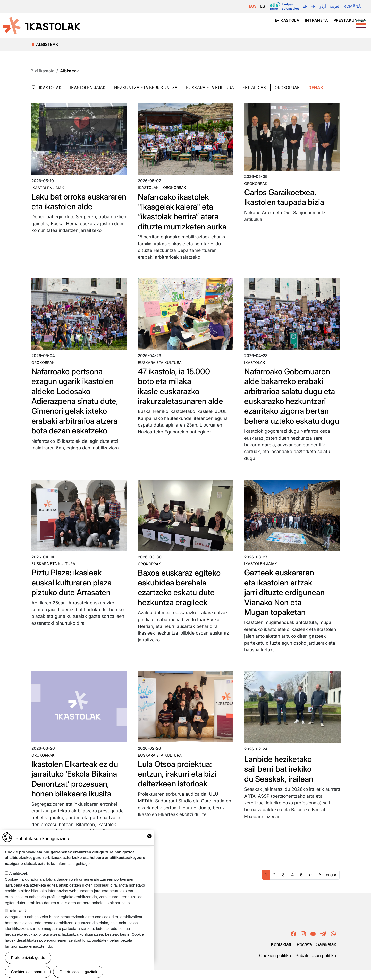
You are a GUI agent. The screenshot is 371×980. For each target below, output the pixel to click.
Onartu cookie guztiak (78, 972)
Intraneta (316, 20)
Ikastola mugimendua (186, 29)
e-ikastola (287, 20)
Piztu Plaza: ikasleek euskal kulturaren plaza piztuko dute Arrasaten (74, 592)
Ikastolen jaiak (88, 88)
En (305, 6)
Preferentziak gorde (28, 957)
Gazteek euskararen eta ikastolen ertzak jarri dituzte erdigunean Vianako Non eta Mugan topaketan (286, 602)
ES (262, 6)
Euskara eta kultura (160, 363)
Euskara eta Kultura (210, 88)
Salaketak (326, 955)
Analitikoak (18, 873)
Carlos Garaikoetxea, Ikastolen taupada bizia (286, 197)
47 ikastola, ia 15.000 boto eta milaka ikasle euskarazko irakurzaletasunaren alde (183, 386)
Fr (313, 6)
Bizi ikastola (340, 29)
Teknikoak (18, 911)
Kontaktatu (282, 955)
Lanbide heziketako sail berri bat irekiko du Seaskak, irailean (280, 779)
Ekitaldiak (254, 88)
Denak (316, 88)
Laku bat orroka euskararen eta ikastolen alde (60, 206)
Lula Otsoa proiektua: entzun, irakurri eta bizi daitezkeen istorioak (179, 784)
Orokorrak (287, 88)
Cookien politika (275, 965)
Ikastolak (242, 29)
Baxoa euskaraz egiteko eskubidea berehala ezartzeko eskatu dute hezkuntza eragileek (181, 597)
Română (352, 6)
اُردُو (322, 6)
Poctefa (304, 955)
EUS (252, 6)
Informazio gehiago (73, 864)
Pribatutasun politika (316, 965)
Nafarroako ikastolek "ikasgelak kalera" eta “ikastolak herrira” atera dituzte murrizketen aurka (185, 212)
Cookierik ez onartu (28, 972)
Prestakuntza (350, 20)
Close (149, 836)
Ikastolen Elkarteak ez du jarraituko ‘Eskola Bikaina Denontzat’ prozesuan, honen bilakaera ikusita (77, 788)
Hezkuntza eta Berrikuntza (146, 88)
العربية (335, 6)
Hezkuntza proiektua (289, 29)
